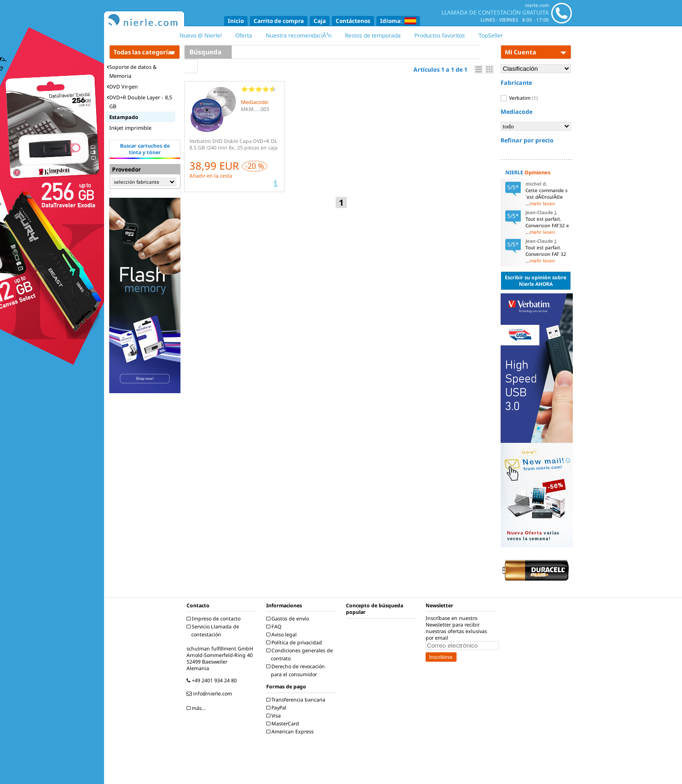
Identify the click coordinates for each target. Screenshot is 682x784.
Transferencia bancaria (297, 700)
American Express (291, 732)
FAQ (275, 627)
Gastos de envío (289, 619)
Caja (320, 21)
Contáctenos (353, 21)
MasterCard (284, 724)
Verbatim (519, 98)
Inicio (236, 21)
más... (197, 708)
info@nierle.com (210, 694)
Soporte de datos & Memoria (132, 71)
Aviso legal (283, 635)
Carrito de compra (279, 21)
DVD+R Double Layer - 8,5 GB (139, 102)
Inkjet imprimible (130, 128)
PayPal (277, 708)
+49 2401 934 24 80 (213, 680)
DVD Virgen (122, 86)
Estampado (124, 117)
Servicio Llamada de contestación (214, 631)
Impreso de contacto (215, 619)
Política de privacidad (295, 642)
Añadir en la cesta (211, 176)
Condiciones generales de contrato (301, 654)
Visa (275, 716)
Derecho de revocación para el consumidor (297, 670)
